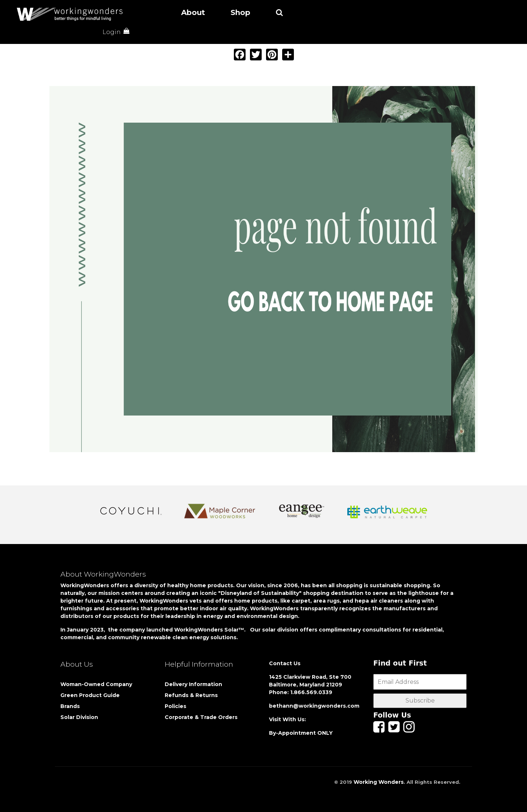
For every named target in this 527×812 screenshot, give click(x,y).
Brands (70, 706)
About (193, 12)
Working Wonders (379, 782)
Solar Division (80, 717)
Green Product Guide (90, 695)
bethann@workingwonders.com (314, 706)
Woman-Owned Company (96, 684)
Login (112, 32)
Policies (175, 706)
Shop (240, 12)
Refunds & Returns (191, 695)
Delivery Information (193, 684)
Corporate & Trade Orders (201, 717)
